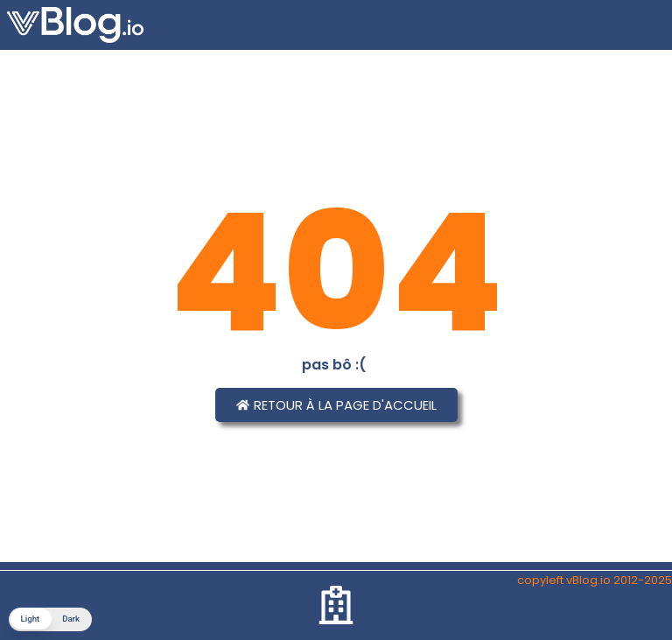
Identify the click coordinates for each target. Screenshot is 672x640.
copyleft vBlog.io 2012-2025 (595, 580)
